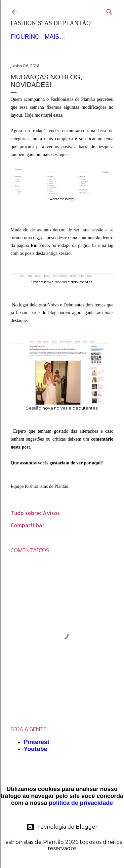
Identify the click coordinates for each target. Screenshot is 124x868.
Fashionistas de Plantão (51, 23)
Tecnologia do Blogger (62, 827)
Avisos (51, 513)
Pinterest (37, 742)
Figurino (25, 37)
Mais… (55, 37)
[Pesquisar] (109, 10)
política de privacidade (81, 803)
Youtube (36, 749)
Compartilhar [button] (28, 525)
